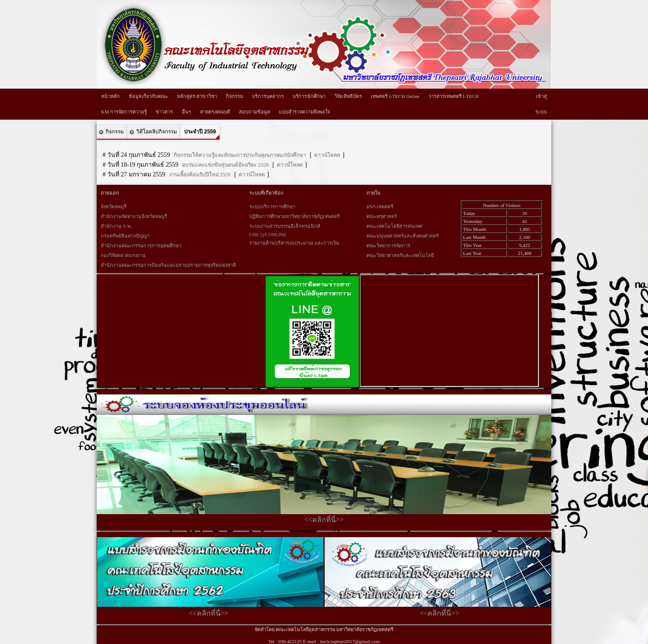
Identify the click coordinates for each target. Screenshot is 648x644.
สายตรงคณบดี (215, 112)
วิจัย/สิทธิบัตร (348, 96)
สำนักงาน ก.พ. (116, 226)
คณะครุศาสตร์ (382, 216)
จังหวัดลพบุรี (114, 207)
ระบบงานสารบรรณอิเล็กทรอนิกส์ (285, 226)
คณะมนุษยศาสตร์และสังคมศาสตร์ (403, 236)
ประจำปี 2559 (200, 132)
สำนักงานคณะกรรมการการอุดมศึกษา (141, 246)
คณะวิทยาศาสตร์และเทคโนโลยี (400, 255)
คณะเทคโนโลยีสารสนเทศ (394, 226)
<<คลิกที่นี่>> (324, 520)
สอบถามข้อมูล (255, 112)
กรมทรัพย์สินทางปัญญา (125, 236)
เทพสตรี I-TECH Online (395, 96)
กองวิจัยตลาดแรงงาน (123, 255)
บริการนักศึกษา (309, 96)
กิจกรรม (234, 96)
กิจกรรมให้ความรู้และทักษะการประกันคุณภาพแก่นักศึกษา (240, 155)
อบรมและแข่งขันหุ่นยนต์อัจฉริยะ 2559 (225, 165)
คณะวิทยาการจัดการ (388, 246)
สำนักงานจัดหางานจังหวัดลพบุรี (134, 216)
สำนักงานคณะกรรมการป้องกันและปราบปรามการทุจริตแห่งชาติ (168, 265)
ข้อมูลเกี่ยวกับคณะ (148, 96)
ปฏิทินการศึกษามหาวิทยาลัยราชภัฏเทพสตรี (295, 216)
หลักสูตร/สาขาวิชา (197, 96)
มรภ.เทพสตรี (380, 207)
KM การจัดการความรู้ (124, 112)
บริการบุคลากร (268, 96)
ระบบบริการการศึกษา (272, 207)
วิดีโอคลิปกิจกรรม (157, 132)
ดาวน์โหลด (327, 155)
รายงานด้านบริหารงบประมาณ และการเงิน (294, 243)
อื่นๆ (187, 112)
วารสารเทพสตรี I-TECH (454, 96)
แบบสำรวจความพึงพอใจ (304, 112)
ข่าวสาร (164, 112)
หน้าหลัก (110, 96)
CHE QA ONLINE (268, 234)
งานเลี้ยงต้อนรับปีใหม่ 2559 (200, 175)
